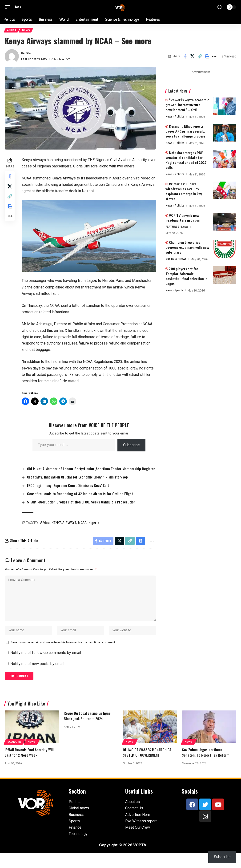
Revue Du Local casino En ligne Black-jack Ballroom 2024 (88, 730)
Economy (14, 756)
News (27, 31)
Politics (180, 118)
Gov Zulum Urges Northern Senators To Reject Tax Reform (206, 767)
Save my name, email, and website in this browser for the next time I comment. (63, 655)
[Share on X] (192, 57)
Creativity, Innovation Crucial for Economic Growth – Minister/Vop (80, 483)
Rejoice (27, 54)
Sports (180, 292)
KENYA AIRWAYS (65, 529)
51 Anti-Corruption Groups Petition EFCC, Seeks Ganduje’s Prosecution (84, 508)
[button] (9, 7)
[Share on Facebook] (185, 57)
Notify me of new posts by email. (38, 677)
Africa (12, 31)
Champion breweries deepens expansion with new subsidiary (187, 249)
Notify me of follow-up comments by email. (46, 666)
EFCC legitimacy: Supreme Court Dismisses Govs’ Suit (70, 491)
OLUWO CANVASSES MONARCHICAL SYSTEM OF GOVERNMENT (149, 767)
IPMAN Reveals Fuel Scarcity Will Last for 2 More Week (30, 767)
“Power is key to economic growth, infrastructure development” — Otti (187, 106)
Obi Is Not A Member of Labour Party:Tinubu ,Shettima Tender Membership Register (84, 472)
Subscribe (132, 445)
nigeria (95, 529)
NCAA (84, 529)
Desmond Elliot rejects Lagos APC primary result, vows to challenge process (185, 132)
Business (171, 260)
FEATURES (173, 228)
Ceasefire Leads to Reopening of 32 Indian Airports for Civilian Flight (82, 500)
